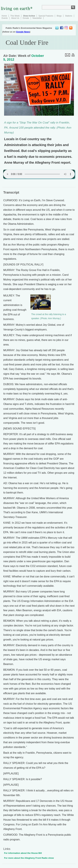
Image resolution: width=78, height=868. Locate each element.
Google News (23, 32)
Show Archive (29, 16)
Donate (26, 18)
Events (5, 18)
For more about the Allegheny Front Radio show (29, 858)
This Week (15, 16)
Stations (69, 16)
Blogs (59, 16)
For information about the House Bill (23, 853)
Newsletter (37, 18)
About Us (15, 18)
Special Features (46, 16)
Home (4, 16)
